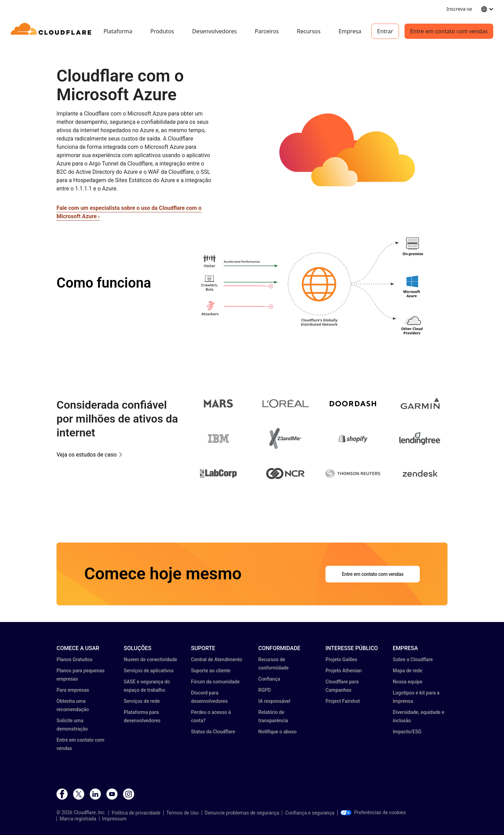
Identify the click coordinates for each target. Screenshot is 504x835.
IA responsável (274, 701)
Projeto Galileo (341, 659)
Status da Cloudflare (213, 732)
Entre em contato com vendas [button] (373, 574)
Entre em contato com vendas (449, 31)
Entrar (385, 31)
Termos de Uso (183, 813)
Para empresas (73, 690)
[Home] (52, 31)
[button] (353, 152)
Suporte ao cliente (211, 671)
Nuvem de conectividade (150, 659)
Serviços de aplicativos (149, 671)
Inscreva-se (459, 9)
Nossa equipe (407, 682)
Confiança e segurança (310, 813)
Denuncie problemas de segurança (242, 813)
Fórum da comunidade (215, 682)
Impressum (114, 819)
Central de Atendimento (217, 659)
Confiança (269, 679)
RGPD (264, 690)
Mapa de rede (407, 671)
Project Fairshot (343, 701)
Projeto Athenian (344, 671)
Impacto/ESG (407, 732)
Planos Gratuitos (75, 659)
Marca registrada (78, 819)
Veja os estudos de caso (86, 455)
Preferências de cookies (373, 812)
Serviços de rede (142, 701)
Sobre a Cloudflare (413, 659)
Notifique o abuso (277, 732)
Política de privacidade (136, 813)
